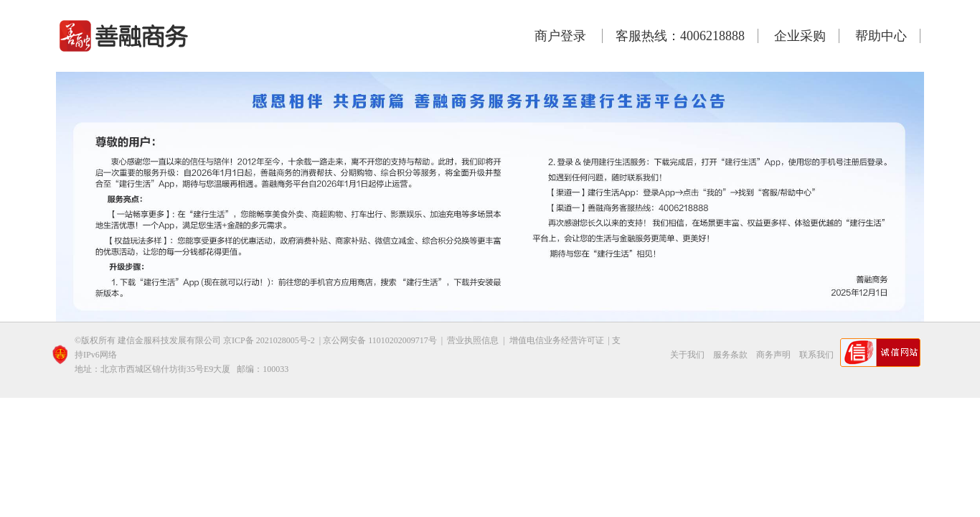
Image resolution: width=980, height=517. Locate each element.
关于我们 (687, 355)
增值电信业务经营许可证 (557, 340)
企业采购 (800, 36)
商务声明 (773, 355)
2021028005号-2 (286, 340)
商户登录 (560, 36)
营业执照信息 (474, 340)
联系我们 (816, 355)
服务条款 (730, 355)
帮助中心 (881, 36)
